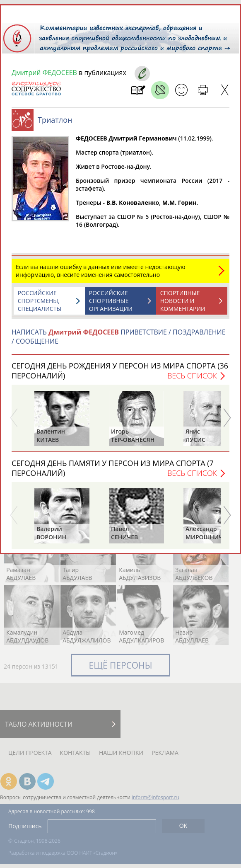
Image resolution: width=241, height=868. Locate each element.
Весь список (192, 376)
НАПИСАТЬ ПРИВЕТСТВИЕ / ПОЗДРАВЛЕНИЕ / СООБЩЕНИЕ (119, 337)
